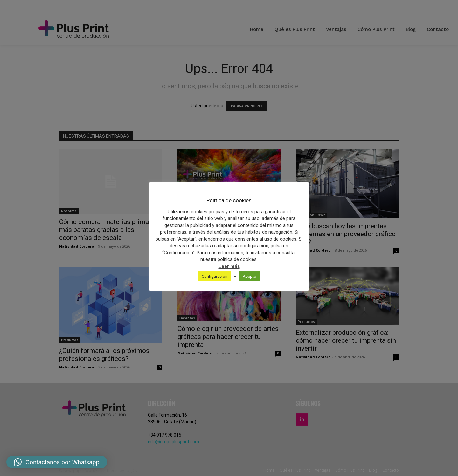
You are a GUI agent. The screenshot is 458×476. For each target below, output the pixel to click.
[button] (57, 462)
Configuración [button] (215, 276)
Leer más (229, 266)
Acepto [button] (250, 276)
